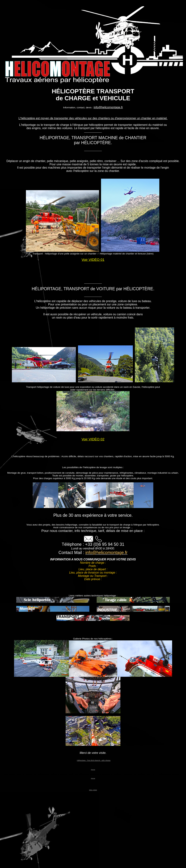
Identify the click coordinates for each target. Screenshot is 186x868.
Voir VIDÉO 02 (93, 439)
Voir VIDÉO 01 (93, 260)
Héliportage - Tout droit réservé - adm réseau (94, 760)
